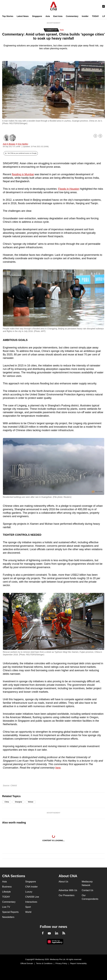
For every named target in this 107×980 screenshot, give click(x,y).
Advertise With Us (68, 890)
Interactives (31, 902)
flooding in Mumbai (23, 174)
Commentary (72, 16)
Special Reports (10, 912)
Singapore (37, 16)
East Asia (58, 16)
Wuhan (31, 802)
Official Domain (27, 963)
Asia (48, 16)
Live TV (6, 907)
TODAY (95, 16)
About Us (63, 882)
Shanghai (18, 802)
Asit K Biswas (9, 144)
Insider (85, 16)
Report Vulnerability (78, 963)
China (7, 802)
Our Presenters (66, 895)
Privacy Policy (61, 963)
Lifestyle (6, 892)
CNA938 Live (32, 897)
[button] (21, 153)
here (58, 768)
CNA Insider (31, 887)
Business (7, 887)
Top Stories (8, 16)
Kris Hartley (23, 144)
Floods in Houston (69, 189)
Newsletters (8, 917)
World (28, 912)
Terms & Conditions (44, 963)
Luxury (29, 892)
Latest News (23, 16)
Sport (28, 907)
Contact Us (87, 890)
